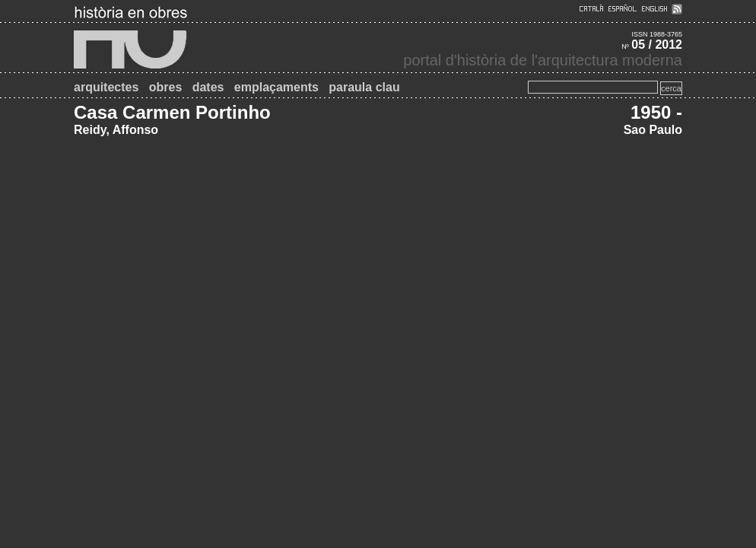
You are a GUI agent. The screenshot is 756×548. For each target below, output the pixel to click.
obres (166, 87)
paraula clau (364, 87)
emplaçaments (276, 87)
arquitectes (106, 87)
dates (208, 87)
